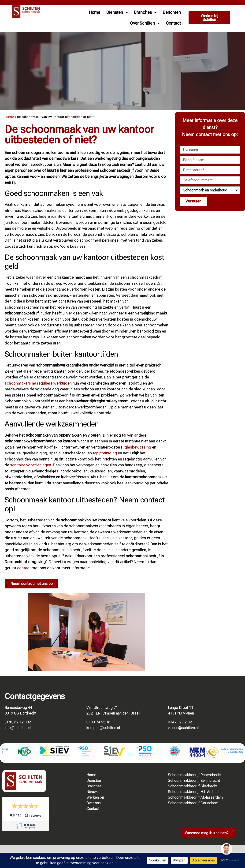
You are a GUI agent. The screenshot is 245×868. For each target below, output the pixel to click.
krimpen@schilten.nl (103, 728)
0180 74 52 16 (98, 722)
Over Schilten (145, 23)
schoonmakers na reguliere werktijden (38, 383)
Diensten (117, 12)
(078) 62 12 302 (18, 722)
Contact (173, 23)
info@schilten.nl (18, 728)
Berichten (172, 12)
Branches (145, 12)
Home (95, 12)
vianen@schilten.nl (183, 728)
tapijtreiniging (105, 453)
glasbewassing (138, 447)
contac (23, 568)
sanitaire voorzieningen (31, 465)
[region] (187, 843)
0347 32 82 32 (180, 722)
